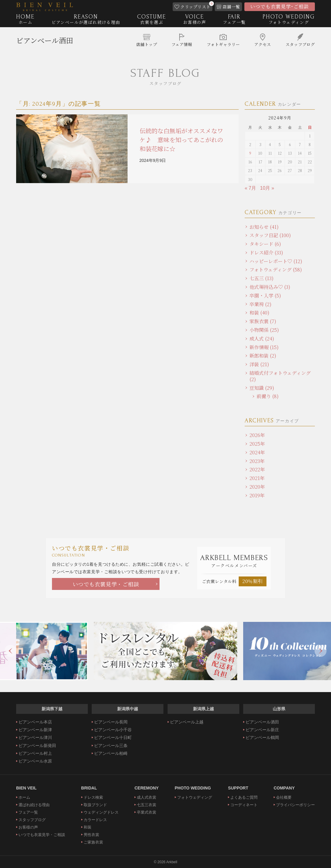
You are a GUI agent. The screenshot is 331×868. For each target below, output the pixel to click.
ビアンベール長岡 (111, 722)
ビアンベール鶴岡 (262, 737)
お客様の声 (28, 827)
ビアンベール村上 (35, 753)
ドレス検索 (93, 797)
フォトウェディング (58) (276, 270)
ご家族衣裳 (93, 842)
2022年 (257, 469)
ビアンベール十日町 (113, 737)
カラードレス (95, 820)
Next (321, 651)
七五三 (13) (262, 278)
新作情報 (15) (264, 347)
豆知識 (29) (262, 388)
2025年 (257, 444)
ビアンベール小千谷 (113, 730)
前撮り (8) (268, 396)
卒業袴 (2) (260, 304)
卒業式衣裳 (147, 812)
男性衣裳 (91, 835)
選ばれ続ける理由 (34, 805)
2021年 (257, 478)
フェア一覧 (28, 812)
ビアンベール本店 (35, 722)
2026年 (257, 435)
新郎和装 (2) (263, 356)
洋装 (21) (259, 364)
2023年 (257, 461)
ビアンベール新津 (35, 730)
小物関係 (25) (264, 330)
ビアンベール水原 (35, 761)
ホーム (24, 797)
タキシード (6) (265, 244)
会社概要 (284, 797)
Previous (10, 651)
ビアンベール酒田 (45, 40)
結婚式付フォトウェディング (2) (280, 376)
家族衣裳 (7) (263, 321)
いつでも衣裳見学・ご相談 (106, 584)
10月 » (267, 188)
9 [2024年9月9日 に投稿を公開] (250, 153)
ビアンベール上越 (187, 722)
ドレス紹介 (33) (266, 253)
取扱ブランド (95, 805)
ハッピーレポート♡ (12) (276, 261)
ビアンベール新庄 (262, 730)
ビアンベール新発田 (37, 746)
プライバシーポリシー (295, 805)
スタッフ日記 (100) (270, 235)
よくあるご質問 (244, 797)
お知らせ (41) (264, 227)
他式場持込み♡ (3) (270, 287)
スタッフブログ (32, 820)
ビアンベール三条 (111, 746)
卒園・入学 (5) (265, 296)
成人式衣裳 (147, 797)
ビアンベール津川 (35, 737)
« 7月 (250, 188)
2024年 (257, 452)
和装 (88, 827)
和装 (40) (259, 313)
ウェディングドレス (101, 812)
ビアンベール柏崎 (111, 753)
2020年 (257, 487)
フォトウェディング (195, 797)
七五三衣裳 (147, 805)
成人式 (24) (262, 339)
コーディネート (244, 805)
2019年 (257, 495)
